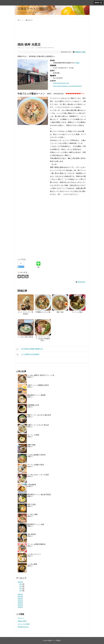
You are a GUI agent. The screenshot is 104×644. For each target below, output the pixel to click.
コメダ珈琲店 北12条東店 (28, 355)
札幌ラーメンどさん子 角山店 (38, 425)
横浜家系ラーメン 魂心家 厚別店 (39, 495)
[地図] (77, 63)
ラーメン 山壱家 (33, 435)
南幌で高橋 (31, 445)
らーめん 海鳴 (32, 514)
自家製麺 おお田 (33, 405)
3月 (21, 586)
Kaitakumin (81, 282)
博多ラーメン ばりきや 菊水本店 (39, 415)
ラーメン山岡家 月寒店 (36, 465)
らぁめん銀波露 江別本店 (36, 455)
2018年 (20, 607)
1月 (21, 591)
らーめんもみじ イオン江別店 (38, 475)
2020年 (20, 603)
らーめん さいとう (34, 554)
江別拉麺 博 (32, 485)
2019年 (20, 605)
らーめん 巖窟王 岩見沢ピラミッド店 (41, 375)
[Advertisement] (34, 34)
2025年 (20, 582)
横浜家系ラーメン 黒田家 (36, 395)
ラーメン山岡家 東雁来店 (36, 544)
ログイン (21, 618)
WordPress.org (23, 627)
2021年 (20, 601)
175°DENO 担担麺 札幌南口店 (29, 349)
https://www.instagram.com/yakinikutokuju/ (67, 86)
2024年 (20, 594)
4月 (21, 584)
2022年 (20, 599)
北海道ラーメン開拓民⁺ (33, 9)
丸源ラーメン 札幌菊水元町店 (38, 385)
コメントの (24, 624)
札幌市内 (78, 52)
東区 (84, 52)
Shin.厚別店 (32, 534)
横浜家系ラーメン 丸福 (36, 524)
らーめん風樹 (32, 564)
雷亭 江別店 (32, 504)
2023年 (20, 596)
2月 (21, 588)
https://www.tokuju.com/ (61, 83)
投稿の (22, 621)
